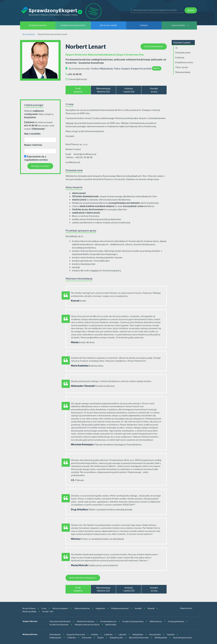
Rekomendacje (183, 72)
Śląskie (101, 638)
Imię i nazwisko (32, 134)
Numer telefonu (33, 145)
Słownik (151, 608)
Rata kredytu (111, 624)
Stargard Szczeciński (141, 68)
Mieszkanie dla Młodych (60, 621)
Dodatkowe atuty (184, 62)
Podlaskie (72, 638)
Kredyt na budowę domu (133, 621)
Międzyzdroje (106, 68)
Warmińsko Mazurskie (139, 638)
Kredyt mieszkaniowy (59, 624)
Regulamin (100, 608)
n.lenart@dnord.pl (78, 79)
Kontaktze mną (154, 90)
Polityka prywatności (120, 608)
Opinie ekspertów (82, 608)
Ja (176, 48)
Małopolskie (138, 634)
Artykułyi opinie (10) (129, 90)
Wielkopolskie (161, 638)
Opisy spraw (182, 67)
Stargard (125, 68)
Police (117, 68)
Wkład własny (156, 621)
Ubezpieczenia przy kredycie (87, 624)
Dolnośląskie (55, 634)
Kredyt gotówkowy (176, 621)
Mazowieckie (155, 634)
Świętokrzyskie (116, 638)
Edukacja (180, 57)
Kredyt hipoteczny (108, 621)
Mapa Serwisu (186, 608)
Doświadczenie (183, 52)
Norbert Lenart (182, 42)
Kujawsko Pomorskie (76, 634)
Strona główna (29, 34)
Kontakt (138, 608)
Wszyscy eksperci (60, 608)
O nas (44, 608)
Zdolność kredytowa (86, 621)
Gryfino (95, 68)
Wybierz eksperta (38, 25)
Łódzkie (95, 634)
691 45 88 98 (75, 74)
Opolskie (171, 634)
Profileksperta (78, 90)
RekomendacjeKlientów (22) (103, 90)
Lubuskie (122, 634)
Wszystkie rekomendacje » (83, 578)
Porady (144, 25)
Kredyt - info (48, 611)
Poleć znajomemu (154, 46)
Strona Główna (29, 608)
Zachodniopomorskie (79, 68)
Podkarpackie (55, 638)
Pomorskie (87, 638)
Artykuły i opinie (108, 25)
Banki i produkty (29, 611)
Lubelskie (108, 634)
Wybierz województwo (73, 25)
